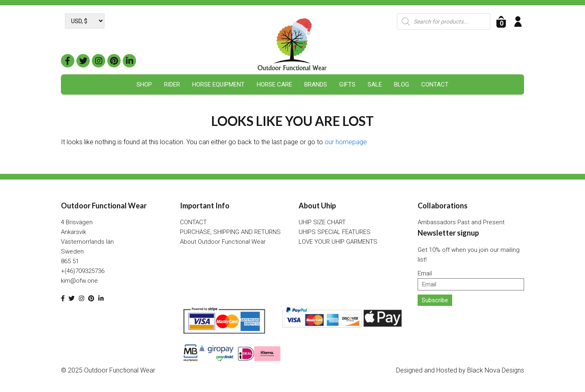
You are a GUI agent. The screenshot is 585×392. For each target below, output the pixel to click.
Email (425, 273)
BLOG (402, 84)
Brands (316, 84)
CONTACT (435, 84)
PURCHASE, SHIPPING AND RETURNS (230, 232)
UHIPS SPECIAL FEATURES (335, 232)
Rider (172, 84)
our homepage (346, 142)
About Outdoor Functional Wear (223, 242)
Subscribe (435, 300)
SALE (375, 84)
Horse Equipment (218, 84)
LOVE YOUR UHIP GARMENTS (338, 242)
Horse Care (274, 84)
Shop (144, 84)
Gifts (347, 84)
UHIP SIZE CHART (322, 222)
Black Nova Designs (496, 370)
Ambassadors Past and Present (461, 222)
